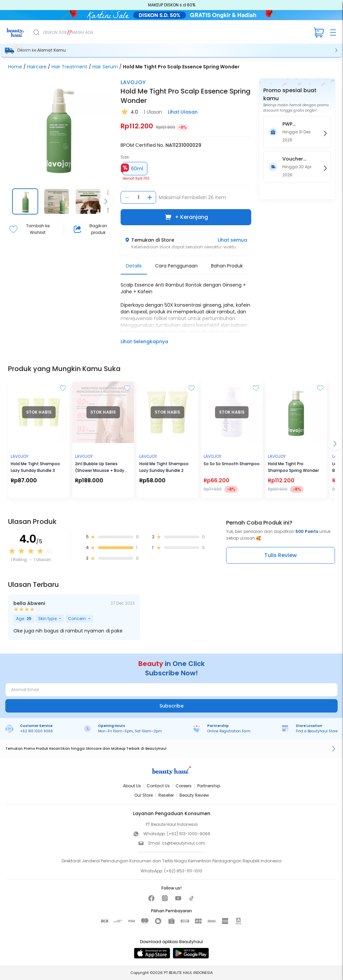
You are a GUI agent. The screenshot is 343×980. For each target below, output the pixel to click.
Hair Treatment (70, 67)
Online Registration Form (229, 731)
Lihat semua (232, 240)
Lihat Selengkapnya (144, 342)
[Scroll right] (106, 201)
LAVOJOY (133, 82)
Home (15, 67)
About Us (132, 786)
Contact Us (158, 786)
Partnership (209, 786)
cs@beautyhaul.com (184, 843)
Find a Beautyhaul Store (317, 731)
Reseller (166, 795)
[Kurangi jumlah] (127, 197)
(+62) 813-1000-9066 (189, 834)
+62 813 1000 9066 (37, 731)
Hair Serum (105, 67)
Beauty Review (194, 795)
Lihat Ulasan (183, 112)
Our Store (144, 795)
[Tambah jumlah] (150, 197)
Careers (184, 786)
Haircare (37, 67)
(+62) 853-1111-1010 (183, 871)
